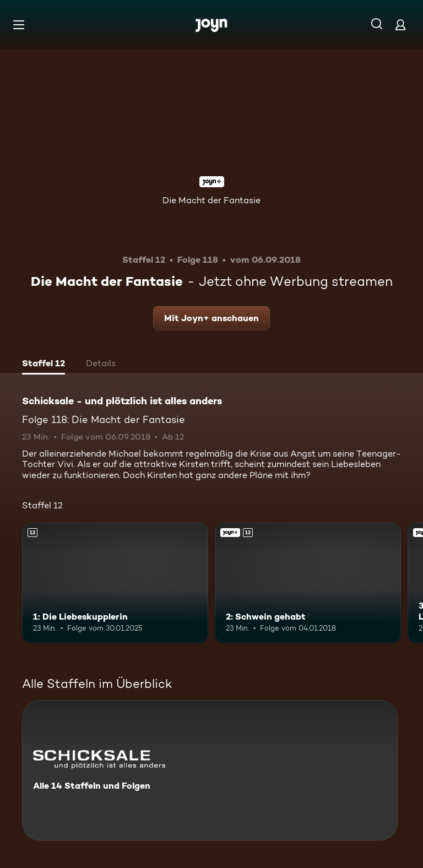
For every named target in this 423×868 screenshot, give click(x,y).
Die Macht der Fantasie (211, 200)
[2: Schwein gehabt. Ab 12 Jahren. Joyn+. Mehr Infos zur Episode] (308, 583)
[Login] (400, 25)
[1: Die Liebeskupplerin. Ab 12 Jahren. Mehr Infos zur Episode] (115, 583)
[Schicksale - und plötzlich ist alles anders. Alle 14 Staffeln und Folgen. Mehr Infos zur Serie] (210, 770)
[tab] (44, 365)
